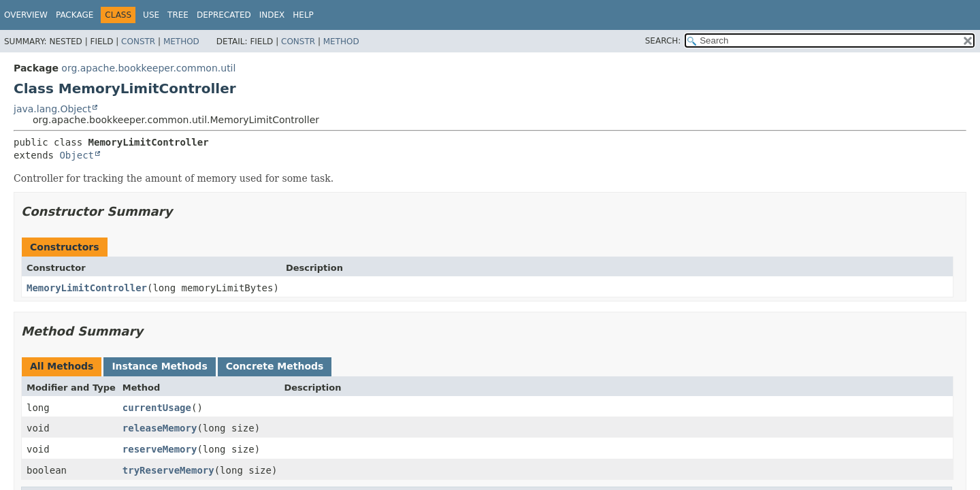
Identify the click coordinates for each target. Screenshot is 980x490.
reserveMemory (160, 449)
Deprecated (224, 15)
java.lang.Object (52, 109)
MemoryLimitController (87, 288)
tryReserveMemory (168, 470)
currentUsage (157, 408)
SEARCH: (663, 41)
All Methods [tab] (62, 366)
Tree (178, 15)
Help (303, 15)
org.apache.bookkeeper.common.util (148, 68)
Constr (138, 42)
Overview (26, 15)
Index (272, 15)
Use (151, 15)
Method (181, 42)
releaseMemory (160, 428)
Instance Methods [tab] (159, 366)
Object (77, 155)
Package (75, 15)
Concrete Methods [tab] (275, 366)
